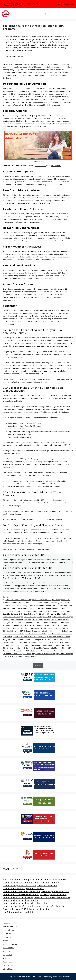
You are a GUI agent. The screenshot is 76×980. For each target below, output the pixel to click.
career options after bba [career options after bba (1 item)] (53, 894)
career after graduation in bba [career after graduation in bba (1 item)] (19, 886)
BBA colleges (46, 500)
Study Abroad (9, 5)
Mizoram (7, 958)
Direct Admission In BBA (58, 628)
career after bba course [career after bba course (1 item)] (54, 880)
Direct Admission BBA (41, 620)
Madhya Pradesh (10, 944)
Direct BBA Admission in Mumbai (47, 648)
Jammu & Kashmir (10, 930)
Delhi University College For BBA (38, 617)
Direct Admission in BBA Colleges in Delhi (49, 631)
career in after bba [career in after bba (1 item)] (47, 886)
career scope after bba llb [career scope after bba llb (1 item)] (50, 906)
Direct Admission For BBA (36, 628)
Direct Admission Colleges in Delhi (42, 625)
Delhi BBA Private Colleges (54, 611)
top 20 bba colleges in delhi (26, 656)
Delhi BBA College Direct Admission (27, 611)
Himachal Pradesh (10, 926)
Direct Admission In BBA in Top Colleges (30, 637)
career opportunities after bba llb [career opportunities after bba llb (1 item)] (21, 894)
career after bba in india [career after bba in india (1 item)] (46, 883)
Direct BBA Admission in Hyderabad (18, 648)
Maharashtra (8, 948)
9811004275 (56, 166)
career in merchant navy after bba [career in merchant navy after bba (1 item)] (21, 891)
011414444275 (41, 519)
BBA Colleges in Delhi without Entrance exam (32, 549)
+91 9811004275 (67, 4)
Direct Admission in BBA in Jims (38, 634)
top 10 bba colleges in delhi (44, 654)
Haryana (6, 923)
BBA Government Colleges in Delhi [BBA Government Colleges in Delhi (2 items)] (22, 880)
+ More (38, 665)
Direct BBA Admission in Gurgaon (55, 645)
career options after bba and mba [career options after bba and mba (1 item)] (52, 897)
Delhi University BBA (52, 614)
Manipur (6, 951)
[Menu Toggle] (45, 14)
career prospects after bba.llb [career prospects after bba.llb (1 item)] (19, 906)
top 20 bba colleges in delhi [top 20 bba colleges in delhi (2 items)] (18, 912)
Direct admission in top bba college (38, 642)
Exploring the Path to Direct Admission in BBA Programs (33, 27)
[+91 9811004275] (59, 4)
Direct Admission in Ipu (13, 642)
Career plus (37, 977)
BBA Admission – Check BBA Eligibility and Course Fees (28, 600)
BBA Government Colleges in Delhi (44, 605)
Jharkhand (7, 934)
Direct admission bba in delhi (23, 623)
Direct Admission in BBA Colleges (17, 631)
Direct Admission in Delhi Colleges (27, 640)
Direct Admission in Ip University (56, 640)
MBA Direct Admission (22, 977)
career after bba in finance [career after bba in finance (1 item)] (17, 883)
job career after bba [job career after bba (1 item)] (38, 909)
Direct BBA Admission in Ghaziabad (25, 645)
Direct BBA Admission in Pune (33, 651)
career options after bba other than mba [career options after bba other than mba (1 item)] (25, 903)
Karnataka (7, 937)
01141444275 (40, 166)
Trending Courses (33, 3)
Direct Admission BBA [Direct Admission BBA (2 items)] (15, 909)
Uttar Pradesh (9, 965)
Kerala (6, 941)
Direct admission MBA (61, 977)
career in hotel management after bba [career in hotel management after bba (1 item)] (24, 888)
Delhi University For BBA (21, 620)
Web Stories (21, 5)
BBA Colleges (11, 597)
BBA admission (56, 538)
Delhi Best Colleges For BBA (31, 614)
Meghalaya (7, 955)
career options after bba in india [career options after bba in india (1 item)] (20, 900)
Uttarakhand (8, 969)
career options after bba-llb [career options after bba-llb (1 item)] (18, 897)
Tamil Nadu (8, 962)
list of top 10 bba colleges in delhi (17, 654)
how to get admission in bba (58, 651)
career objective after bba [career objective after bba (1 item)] (55, 891)
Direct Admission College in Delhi (50, 623)
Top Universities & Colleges (14, 3)
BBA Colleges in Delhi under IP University (42, 603)
